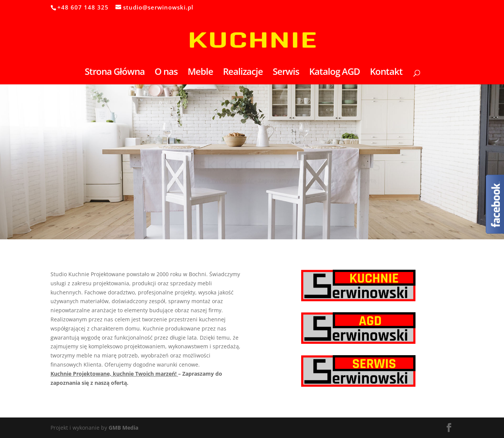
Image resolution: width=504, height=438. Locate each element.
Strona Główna (115, 73)
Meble (200, 73)
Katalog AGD (335, 73)
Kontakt (386, 73)
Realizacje (243, 73)
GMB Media (123, 428)
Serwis (286, 73)
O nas (166, 73)
